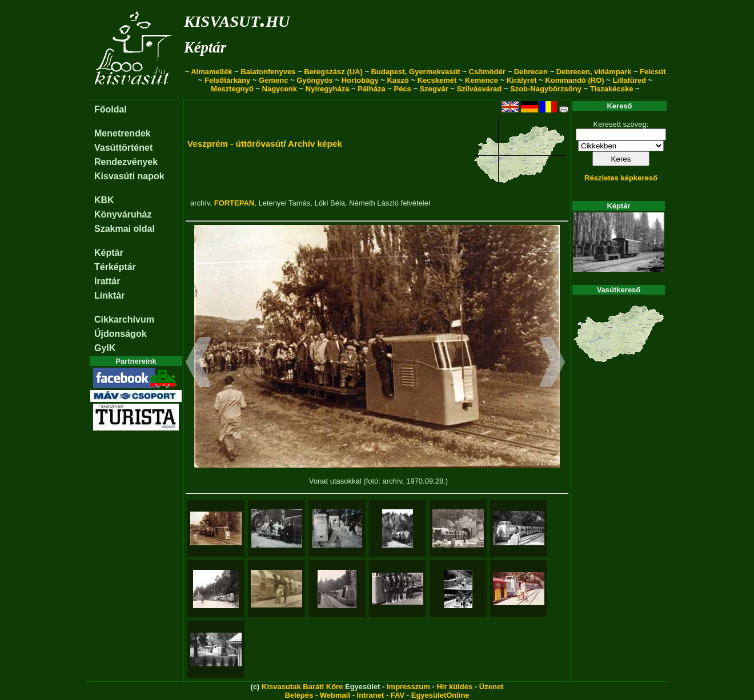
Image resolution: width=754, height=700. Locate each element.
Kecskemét (437, 80)
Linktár (109, 295)
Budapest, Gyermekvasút (416, 72)
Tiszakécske (612, 89)
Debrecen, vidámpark (594, 72)
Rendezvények (126, 162)
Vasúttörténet (123, 148)
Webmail (335, 695)
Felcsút (653, 72)
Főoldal (111, 109)
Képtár (205, 47)
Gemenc (273, 80)
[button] (198, 364)
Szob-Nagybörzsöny (546, 89)
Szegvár (434, 89)
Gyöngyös (315, 80)
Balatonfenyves (268, 72)
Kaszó (398, 80)
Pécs (402, 89)
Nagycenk (280, 89)
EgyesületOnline (440, 695)
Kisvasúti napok (129, 176)
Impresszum (408, 687)
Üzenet (492, 687)
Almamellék (211, 72)
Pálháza (371, 89)
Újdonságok (121, 334)
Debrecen (531, 72)
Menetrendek (123, 133)
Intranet (371, 695)
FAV (398, 695)
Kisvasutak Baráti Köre (302, 687)
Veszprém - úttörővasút (235, 144)
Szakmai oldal (125, 229)
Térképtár (115, 267)
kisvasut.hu (237, 19)
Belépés (299, 695)
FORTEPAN (234, 203)
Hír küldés (454, 687)
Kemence (482, 80)
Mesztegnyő (232, 89)
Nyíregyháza (328, 89)
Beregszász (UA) (333, 72)
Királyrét (522, 80)
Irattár (107, 281)
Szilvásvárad (479, 89)
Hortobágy (360, 80)
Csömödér (487, 72)
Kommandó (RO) (574, 80)
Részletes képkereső (621, 178)
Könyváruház (123, 214)
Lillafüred (629, 80)
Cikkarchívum (124, 319)
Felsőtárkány (227, 80)
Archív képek (315, 144)
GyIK (105, 348)
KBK (104, 200)
